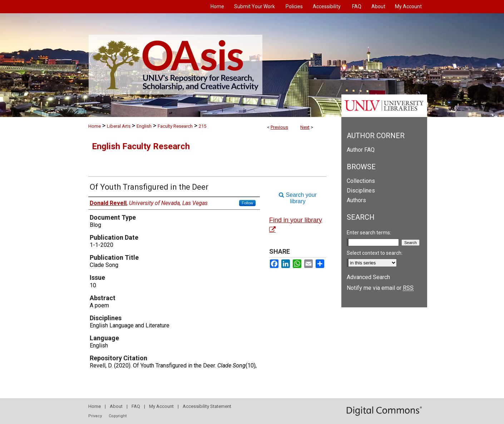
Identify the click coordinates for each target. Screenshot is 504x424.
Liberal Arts (119, 126)
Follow (247, 203)
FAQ (136, 406)
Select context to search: (375, 253)
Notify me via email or (380, 288)
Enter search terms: (369, 233)
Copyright (118, 416)
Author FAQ (361, 150)
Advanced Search (368, 277)
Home (95, 126)
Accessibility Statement (207, 406)
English (144, 126)
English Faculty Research (141, 146)
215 (202, 126)
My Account (161, 406)
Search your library (298, 198)
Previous (279, 127)
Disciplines (361, 191)
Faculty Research (175, 126)
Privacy (95, 416)
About (116, 406)
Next (305, 127)
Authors (356, 200)
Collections (361, 181)
